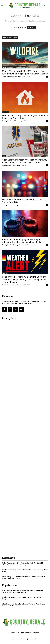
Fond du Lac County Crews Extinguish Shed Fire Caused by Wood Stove (25, 571)
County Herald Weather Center (12, 77)
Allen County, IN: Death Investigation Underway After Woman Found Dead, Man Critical (25, 161)
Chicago (5, 273)
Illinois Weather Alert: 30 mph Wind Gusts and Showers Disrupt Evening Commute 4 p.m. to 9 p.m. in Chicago (24, 279)
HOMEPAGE (31, 28)
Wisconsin (5, 112)
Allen (4, 156)
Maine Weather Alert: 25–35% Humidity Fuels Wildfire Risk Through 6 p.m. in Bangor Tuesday (25, 72)
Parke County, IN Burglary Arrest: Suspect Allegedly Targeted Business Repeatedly (22, 241)
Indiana (5, 236)
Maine (4, 68)
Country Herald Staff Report (11, 121)
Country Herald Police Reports (11, 165)
